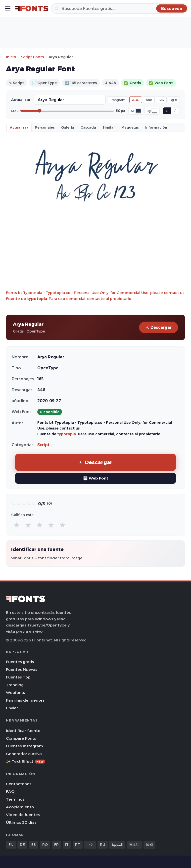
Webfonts (16, 693)
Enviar (12, 708)
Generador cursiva (24, 754)
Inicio (11, 57)
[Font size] (67, 111)
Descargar (159, 327)
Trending (15, 685)
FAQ (10, 792)
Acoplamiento (20, 807)
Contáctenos (19, 784)
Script (43, 445)
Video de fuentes (23, 815)
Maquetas (130, 127)
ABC (136, 100)
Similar (109, 127)
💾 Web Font (96, 478)
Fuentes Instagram (24, 746)
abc (149, 100)
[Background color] (154, 111)
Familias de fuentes (25, 700)
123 (161, 100)
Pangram (118, 100)
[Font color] (138, 111)
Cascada (88, 127)
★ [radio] (17, 525)
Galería (68, 127)
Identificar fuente (23, 731)
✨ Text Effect (25, 761)
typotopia (37, 299)
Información (156, 127)
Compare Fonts (21, 738)
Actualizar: (21, 100)
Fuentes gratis (20, 662)
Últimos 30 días (21, 822)
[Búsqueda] (119, 8)
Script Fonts (32, 57)
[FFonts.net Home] (32, 8)
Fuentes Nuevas (22, 669)
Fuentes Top (18, 677)
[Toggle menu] (8, 8)
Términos (15, 799)
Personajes (45, 127)
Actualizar (19, 127)
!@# (174, 100)
